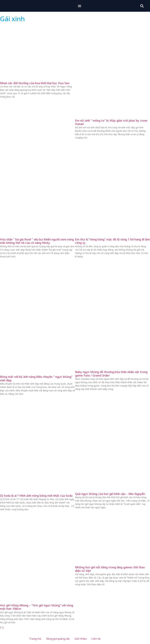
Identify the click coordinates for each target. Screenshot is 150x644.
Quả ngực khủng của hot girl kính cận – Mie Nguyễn (110, 494)
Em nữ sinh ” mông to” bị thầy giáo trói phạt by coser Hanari (111, 122)
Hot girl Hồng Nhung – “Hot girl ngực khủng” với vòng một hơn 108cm (37, 607)
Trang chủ (35, 639)
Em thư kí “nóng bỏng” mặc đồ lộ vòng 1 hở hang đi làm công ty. (112, 241)
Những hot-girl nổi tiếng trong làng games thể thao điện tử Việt (110, 569)
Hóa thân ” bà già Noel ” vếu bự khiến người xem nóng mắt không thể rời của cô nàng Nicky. (37, 241)
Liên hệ (96, 639)
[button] (80, 6)
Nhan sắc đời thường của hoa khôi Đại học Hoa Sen (35, 83)
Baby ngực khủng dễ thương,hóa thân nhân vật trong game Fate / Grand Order (111, 374)
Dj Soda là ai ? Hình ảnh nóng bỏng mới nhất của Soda (36, 496)
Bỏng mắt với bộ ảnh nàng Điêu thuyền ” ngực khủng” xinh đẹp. (36, 378)
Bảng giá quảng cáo (58, 639)
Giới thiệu (81, 639)
